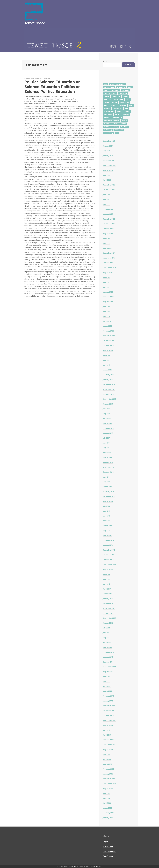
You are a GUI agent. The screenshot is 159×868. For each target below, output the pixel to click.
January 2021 (108, 292)
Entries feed (108, 846)
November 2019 (109, 341)
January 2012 (108, 657)
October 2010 (108, 715)
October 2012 (108, 613)
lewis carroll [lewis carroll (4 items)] (117, 108)
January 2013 (108, 599)
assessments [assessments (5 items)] (109, 87)
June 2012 (107, 633)
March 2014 (107, 535)
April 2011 (107, 686)
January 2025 (108, 156)
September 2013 (109, 565)
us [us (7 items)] (117, 133)
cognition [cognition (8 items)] (126, 90)
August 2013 (108, 569)
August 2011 (108, 672)
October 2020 (108, 297)
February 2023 (108, 209)
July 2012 (106, 628)
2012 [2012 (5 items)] (106, 84)
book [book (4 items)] (130, 87)
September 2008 (109, 784)
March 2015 (107, 526)
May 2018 (106, 414)
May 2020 (106, 316)
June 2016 (107, 477)
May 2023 (106, 204)
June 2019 (107, 360)
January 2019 (108, 380)
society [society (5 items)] (115, 127)
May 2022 (106, 243)
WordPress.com (97, 866)
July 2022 (106, 238)
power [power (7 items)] (106, 118)
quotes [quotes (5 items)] (125, 121)
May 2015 (106, 516)
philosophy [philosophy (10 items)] (108, 115)
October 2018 (108, 394)
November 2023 (109, 190)
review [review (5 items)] (116, 124)
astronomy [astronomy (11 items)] (121, 87)
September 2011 (109, 667)
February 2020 (108, 331)
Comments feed (109, 851)
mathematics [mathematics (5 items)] (109, 112)
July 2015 (106, 506)
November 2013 (109, 555)
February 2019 (108, 375)
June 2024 (107, 175)
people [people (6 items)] (127, 112)
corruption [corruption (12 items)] (123, 93)
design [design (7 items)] (126, 96)
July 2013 (106, 574)
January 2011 (108, 701)
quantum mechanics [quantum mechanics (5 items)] (111, 121)
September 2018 (109, 399)
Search (105, 61)
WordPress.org (109, 856)
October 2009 (108, 740)
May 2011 (106, 681)
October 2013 (108, 560)
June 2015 (107, 511)
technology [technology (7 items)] (108, 130)
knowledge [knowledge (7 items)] (122, 105)
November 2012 (109, 608)
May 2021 (106, 287)
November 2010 (109, 711)
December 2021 (109, 253)
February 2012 (108, 652)
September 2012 (109, 618)
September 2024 (109, 165)
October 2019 (108, 346)
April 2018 (107, 419)
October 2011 (108, 662)
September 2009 (109, 745)
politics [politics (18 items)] (126, 115)
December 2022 (109, 219)
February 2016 (108, 492)
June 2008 (107, 793)
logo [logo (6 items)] (127, 108)
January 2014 (108, 545)
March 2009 (107, 764)
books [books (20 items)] (106, 90)
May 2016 (106, 482)
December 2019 (109, 336)
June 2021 (107, 282)
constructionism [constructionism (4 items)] (110, 93)
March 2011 (107, 691)
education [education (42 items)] (108, 99)
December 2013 (109, 550)
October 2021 (108, 263)
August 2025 (108, 146)
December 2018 (109, 384)
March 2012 (107, 647)
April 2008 (107, 803)
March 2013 (107, 594)
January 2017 (108, 462)
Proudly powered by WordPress (67, 866)
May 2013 (106, 584)
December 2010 (109, 706)
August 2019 (108, 350)
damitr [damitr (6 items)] (106, 96)
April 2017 (107, 453)
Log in (105, 842)
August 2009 (108, 750)
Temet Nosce (35, 23)
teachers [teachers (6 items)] (124, 127)
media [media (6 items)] (119, 112)
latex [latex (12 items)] (131, 105)
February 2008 (108, 813)
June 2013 (107, 579)
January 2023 (108, 214)
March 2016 (107, 487)
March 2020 (107, 326)
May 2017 (106, 448)
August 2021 (108, 272)
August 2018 (108, 404)
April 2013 (107, 589)
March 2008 (107, 808)
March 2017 (107, 457)
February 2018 (108, 428)
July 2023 (106, 195)
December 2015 (109, 496)
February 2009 (108, 769)
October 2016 (108, 472)
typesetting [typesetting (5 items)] (108, 133)
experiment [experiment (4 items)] (119, 99)
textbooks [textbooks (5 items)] (119, 130)
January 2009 (108, 774)
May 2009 (106, 754)
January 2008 (108, 818)
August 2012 (108, 623)
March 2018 (107, 423)
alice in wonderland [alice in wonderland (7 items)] (117, 84)
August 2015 (108, 501)
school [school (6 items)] (124, 124)
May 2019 (106, 365)
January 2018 (108, 433)
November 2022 (109, 224)
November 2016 (109, 467)
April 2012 (107, 642)
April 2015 (107, 521)
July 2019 (106, 355)
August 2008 (108, 788)
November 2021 (109, 258)
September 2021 (109, 268)
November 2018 (109, 389)
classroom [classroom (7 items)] (115, 90)
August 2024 (108, 170)
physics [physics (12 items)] (118, 115)
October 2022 (108, 229)
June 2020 (107, 311)
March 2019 (107, 370)
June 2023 (107, 199)
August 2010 (108, 725)
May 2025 (106, 151)
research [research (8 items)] (107, 124)
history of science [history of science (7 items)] (111, 102)
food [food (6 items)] (128, 99)
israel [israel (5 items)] (113, 105)
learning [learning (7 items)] (107, 108)
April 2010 (107, 735)
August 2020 (108, 302)
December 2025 (109, 141)
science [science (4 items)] (107, 127)
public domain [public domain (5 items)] (117, 118)
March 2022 (107, 248)
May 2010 (106, 730)
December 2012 (109, 604)
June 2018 (107, 409)
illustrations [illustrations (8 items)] (125, 102)
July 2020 (106, 307)
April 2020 (107, 321)
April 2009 (107, 759)
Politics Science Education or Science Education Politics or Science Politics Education (52, 87)
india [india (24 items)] (106, 105)
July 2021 (106, 277)
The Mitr (46, 78)
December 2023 (109, 185)
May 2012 (106, 638)
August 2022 (108, 234)
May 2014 (106, 530)
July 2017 (106, 438)
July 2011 (106, 677)
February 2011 (108, 696)
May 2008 (106, 798)
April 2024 (107, 180)
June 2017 (107, 443)
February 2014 (108, 540)
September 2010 (109, 720)
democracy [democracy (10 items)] (116, 96)
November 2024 (109, 161)
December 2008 (109, 779)
